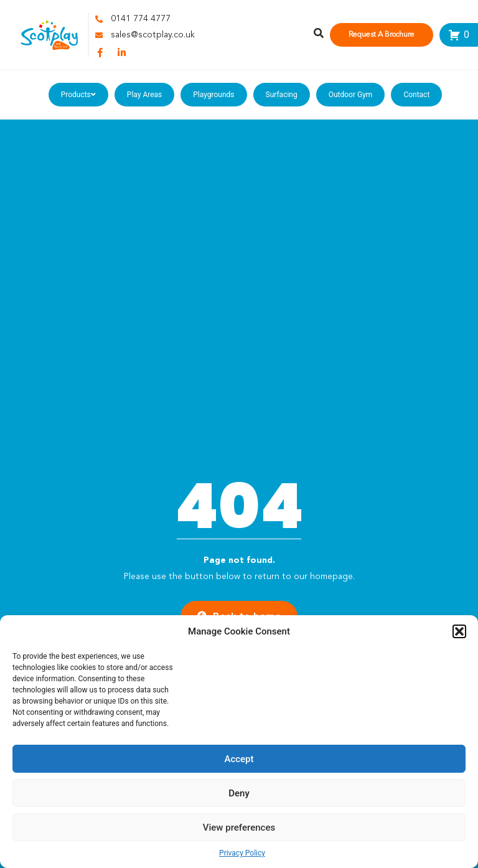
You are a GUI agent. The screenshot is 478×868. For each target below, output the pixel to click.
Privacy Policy (242, 853)
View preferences (239, 828)
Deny (239, 793)
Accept (239, 759)
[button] (459, 631)
